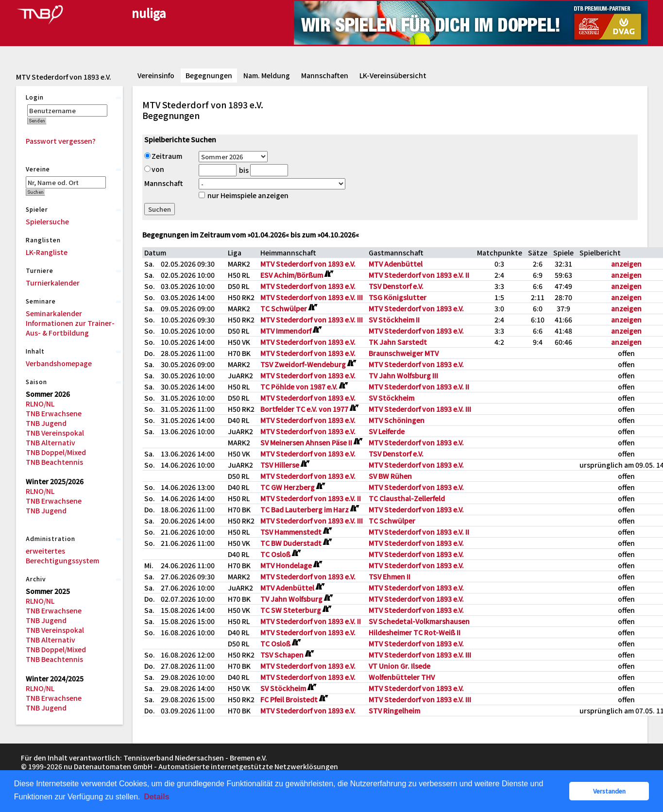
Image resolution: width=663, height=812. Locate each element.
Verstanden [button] (609, 791)
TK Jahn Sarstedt (398, 342)
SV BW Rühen (390, 476)
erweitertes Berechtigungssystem (62, 556)
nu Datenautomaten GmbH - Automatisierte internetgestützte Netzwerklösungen (201, 766)
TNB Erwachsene (54, 413)
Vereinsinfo (156, 75)
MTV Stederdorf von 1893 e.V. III (312, 297)
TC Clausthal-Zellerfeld (407, 498)
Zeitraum (163, 156)
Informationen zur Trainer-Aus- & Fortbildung (70, 328)
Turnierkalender (53, 283)
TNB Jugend (46, 423)
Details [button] (156, 797)
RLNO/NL (40, 404)
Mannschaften (325, 75)
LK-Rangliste (47, 252)
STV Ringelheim (394, 710)
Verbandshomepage (59, 363)
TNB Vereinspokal (55, 433)
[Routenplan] (328, 274)
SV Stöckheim (391, 398)
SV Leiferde (387, 431)
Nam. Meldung (267, 75)
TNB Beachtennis (54, 462)
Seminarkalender (54, 313)
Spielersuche (47, 221)
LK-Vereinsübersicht (393, 75)
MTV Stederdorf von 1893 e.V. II (419, 275)
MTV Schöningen (397, 420)
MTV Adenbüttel (396, 264)
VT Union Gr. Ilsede (399, 666)
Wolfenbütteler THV (402, 677)
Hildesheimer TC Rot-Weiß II (415, 632)
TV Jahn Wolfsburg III (403, 375)
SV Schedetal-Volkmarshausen (419, 621)
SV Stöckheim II (394, 320)
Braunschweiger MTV (404, 353)
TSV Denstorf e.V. (396, 286)
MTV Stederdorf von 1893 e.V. (308, 264)
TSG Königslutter (398, 297)
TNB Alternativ (51, 442)
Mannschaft (164, 183)
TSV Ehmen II (390, 576)
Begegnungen (209, 75)
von (154, 169)
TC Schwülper (392, 521)
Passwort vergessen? (61, 141)
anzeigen (626, 264)
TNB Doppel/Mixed (56, 452)
